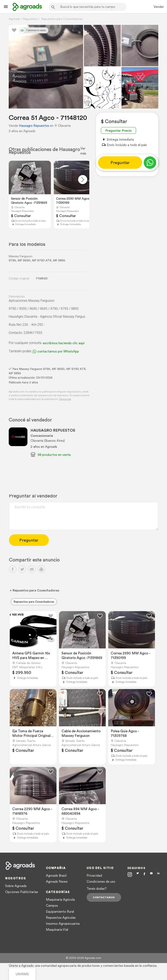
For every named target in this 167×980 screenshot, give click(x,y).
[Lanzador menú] (6, 7)
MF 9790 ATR (42, 260)
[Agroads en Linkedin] (158, 875)
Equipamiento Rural (60, 911)
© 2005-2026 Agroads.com (83, 958)
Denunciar (65, 399)
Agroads (14, 19)
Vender (159, 7)
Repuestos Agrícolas (61, 917)
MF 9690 (24, 260)
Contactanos (104, 897)
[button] (83, 180)
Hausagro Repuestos (34, 126)
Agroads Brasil (56, 875)
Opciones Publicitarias (22, 892)
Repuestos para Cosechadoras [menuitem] (34, 602)
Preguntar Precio (118, 130)
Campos (52, 905)
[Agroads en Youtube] (151, 875)
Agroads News (57, 881)
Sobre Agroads (16, 886)
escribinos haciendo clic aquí (64, 343)
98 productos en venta (54, 455)
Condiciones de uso (101, 881)
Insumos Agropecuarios (63, 923)
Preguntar (120, 163)
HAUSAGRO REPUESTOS (53, 430)
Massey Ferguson (21, 256)
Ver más (83, 151)
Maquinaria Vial (57, 929)
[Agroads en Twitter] (138, 874)
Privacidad (94, 875)
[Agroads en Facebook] (144, 875)
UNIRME (22, 974)
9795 (12, 260)
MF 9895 (59, 260)
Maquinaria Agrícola (60, 899)
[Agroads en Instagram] (130, 874)
